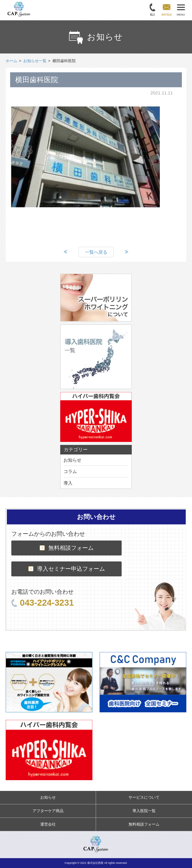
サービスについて (144, 797)
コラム (70, 471)
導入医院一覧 (144, 811)
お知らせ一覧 (35, 61)
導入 (68, 483)
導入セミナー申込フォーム (67, 569)
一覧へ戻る (96, 252)
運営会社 (48, 824)
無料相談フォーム (67, 548)
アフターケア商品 (48, 811)
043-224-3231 (42, 603)
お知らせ (72, 460)
